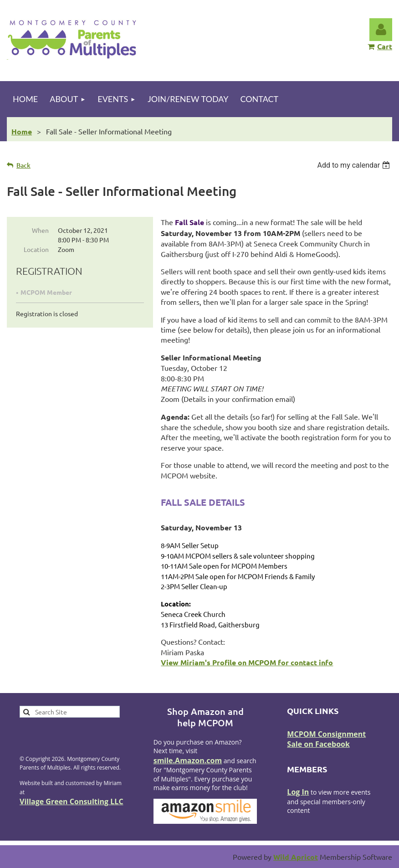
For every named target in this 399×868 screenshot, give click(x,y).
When (40, 230)
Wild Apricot (296, 857)
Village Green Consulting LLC (72, 801)
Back (23, 165)
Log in (381, 30)
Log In (298, 792)
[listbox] (355, 165)
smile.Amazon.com (188, 760)
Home (22, 131)
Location (36, 249)
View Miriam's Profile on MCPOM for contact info (247, 662)
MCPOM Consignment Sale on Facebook (326, 739)
